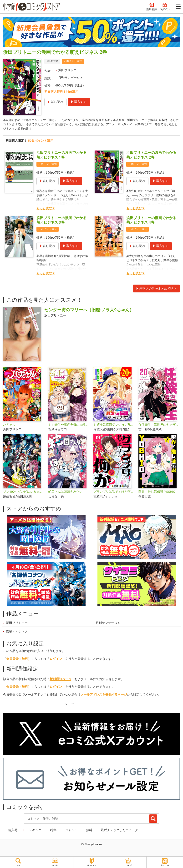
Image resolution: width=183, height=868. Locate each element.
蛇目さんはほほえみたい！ (67, 493)
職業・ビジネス (17, 633)
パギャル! (10, 426)
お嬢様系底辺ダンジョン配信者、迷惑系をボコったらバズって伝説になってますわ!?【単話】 (114, 426)
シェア (69, 705)
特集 (53, 831)
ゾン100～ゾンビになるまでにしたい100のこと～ (24, 493)
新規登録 (152, 7)
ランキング (34, 831)
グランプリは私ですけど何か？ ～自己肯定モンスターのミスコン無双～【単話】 (114, 493)
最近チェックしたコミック (119, 831)
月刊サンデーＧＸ (71, 78)
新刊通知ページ (60, 680)
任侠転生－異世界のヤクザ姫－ (159, 426)
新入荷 (13, 831)
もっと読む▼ (46, 209)
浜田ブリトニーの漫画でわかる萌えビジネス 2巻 (151, 156)
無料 (89, 831)
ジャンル (71, 831)
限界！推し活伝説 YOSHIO (157, 493)
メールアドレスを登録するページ (104, 696)
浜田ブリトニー (69, 70)
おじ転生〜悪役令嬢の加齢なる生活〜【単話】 (69, 426)
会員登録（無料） (19, 660)
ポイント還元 (74, 61)
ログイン (165, 7)
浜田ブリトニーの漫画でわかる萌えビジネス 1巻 (61, 156)
